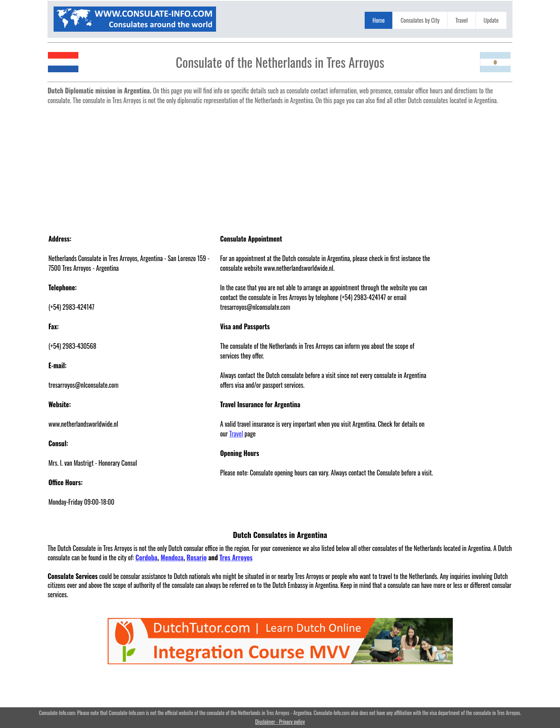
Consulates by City (420, 20)
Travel (461, 20)
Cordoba (146, 557)
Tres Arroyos (236, 557)
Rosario (197, 557)
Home (378, 20)
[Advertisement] (280, 165)
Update (491, 20)
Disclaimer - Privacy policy (280, 722)
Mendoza (172, 557)
